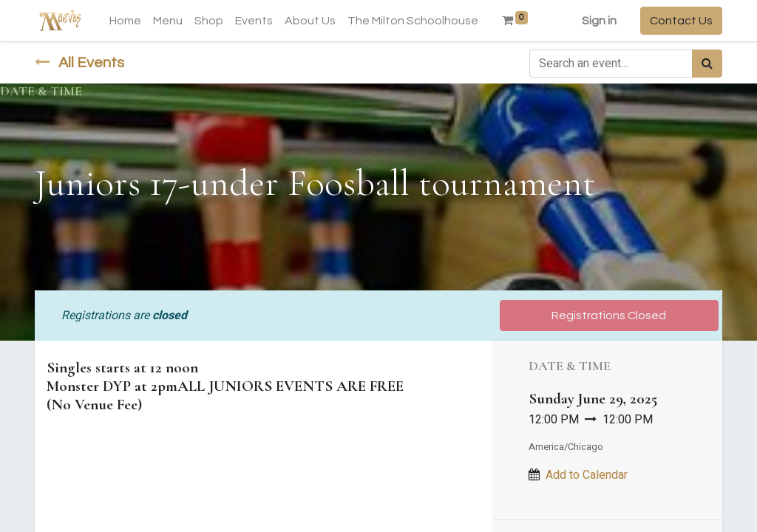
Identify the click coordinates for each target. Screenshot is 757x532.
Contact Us (681, 21)
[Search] (707, 64)
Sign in (599, 21)
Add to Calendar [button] (587, 475)
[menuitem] (125, 21)
